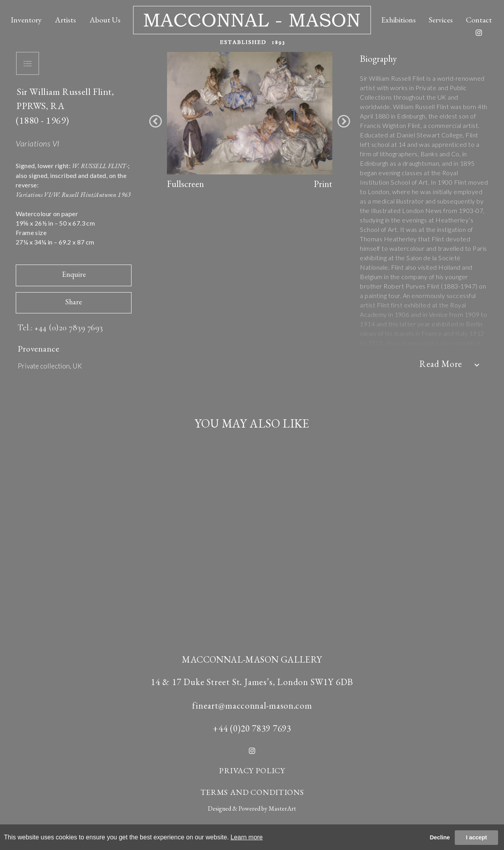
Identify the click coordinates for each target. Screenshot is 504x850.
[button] (156, 121)
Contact (479, 20)
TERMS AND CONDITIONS (252, 792)
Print (323, 184)
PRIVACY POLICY (252, 770)
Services (441, 20)
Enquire (74, 274)
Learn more (246, 837)
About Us (105, 20)
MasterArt (282, 808)
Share (74, 302)
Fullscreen (185, 184)
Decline (440, 837)
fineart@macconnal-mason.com (252, 706)
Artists (65, 20)
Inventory (26, 20)
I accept (476, 837)
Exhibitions (398, 20)
